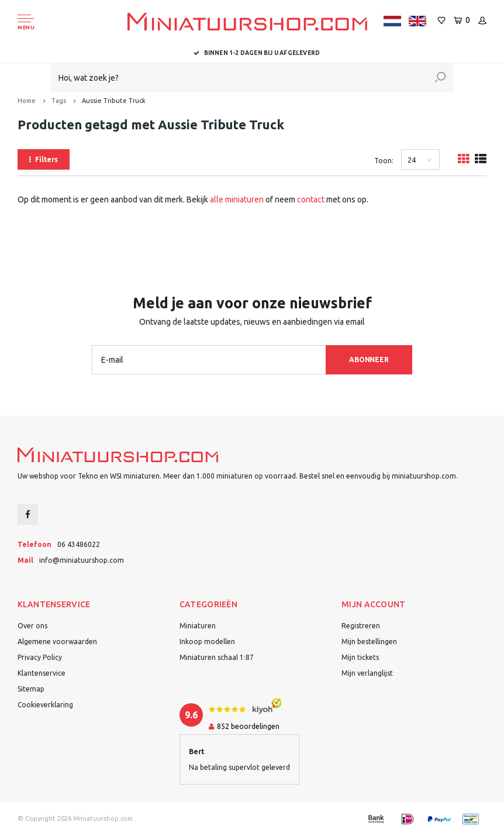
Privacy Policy (40, 657)
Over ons (32, 626)
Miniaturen (198, 626)
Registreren (361, 626)
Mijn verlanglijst (367, 673)
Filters (44, 159)
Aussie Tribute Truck (114, 101)
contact (311, 199)
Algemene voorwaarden (57, 641)
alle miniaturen (237, 199)
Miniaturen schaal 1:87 (217, 657)
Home (27, 101)
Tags (59, 101)
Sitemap (31, 689)
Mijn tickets (360, 657)
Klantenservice (42, 673)
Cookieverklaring (45, 705)
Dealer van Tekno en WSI (252, 53)
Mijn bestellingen (369, 641)
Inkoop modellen (207, 641)
